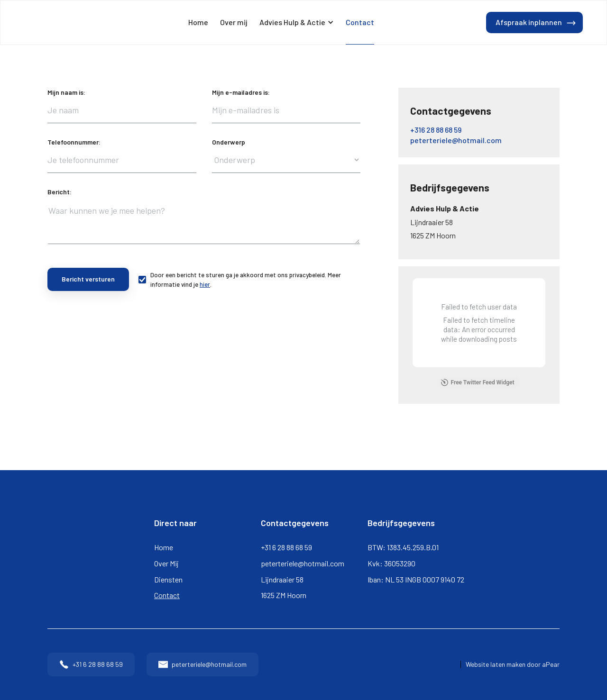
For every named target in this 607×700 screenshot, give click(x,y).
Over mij (234, 22)
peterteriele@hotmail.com (303, 563)
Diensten (168, 579)
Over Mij (166, 563)
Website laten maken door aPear (513, 664)
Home (198, 22)
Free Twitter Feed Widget (478, 382)
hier (205, 284)
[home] (50, 23)
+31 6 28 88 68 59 (286, 547)
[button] (297, 23)
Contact (360, 22)
